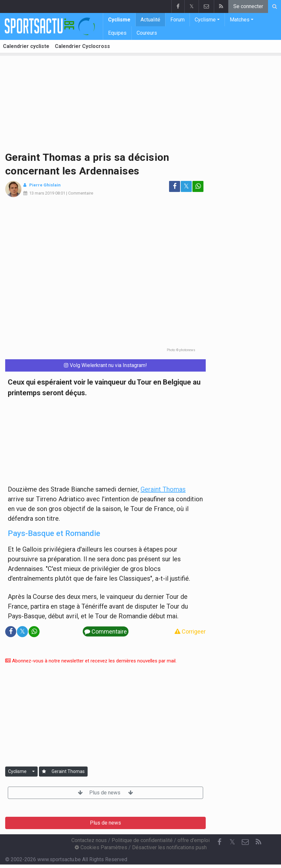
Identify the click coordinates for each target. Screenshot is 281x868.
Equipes (117, 33)
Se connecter (248, 6)
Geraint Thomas (163, 489)
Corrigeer (190, 631)
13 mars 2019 (42, 193)
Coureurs (147, 33)
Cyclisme (119, 20)
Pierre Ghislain (45, 185)
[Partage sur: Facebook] (175, 186)
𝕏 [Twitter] (232, 842)
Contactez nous (89, 840)
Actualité (150, 20)
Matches (240, 20)
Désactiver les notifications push (169, 847)
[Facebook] (219, 842)
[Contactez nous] (245, 842)
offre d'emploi (194, 840)
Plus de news (105, 793)
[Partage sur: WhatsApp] (198, 186)
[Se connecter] (44, 772)
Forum (177, 20)
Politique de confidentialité (142, 840)
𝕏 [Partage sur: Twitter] (186, 186)
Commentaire (81, 193)
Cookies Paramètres (101, 847)
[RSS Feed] (258, 842)
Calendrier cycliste (26, 46)
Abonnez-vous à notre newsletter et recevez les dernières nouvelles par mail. (91, 661)
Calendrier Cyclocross (82, 46)
